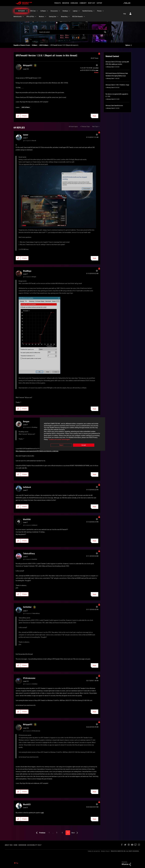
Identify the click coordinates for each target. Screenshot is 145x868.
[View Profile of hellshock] (27, 487)
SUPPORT (99, 3)
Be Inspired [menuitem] (22, 11)
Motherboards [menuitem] (18, 17)
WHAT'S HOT (92, 3)
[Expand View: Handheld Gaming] (94, 11)
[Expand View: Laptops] (79, 11)
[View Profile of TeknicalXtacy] (29, 554)
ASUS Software (44, 45)
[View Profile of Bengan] (26, 421)
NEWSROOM (22, 845)
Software (35, 45)
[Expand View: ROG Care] (37, 11)
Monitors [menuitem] (42, 17)
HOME (15, 845)
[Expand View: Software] (47, 11)
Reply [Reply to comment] (95, 258)
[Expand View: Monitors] (46, 17)
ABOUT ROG (9, 845)
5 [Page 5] (57, 833)
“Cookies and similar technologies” (59, 439)
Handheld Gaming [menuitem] (87, 11)
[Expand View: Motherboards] (23, 17)
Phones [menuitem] (99, 11)
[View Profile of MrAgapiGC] (28, 65)
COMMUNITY (83, 3)
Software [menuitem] (43, 11)
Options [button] (128, 45)
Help (125, 14)
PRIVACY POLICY (105, 851)
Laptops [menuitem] (75, 11)
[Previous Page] (40, 833)
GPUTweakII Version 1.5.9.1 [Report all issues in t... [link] (65, 45)
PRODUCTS (58, 3)
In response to (30, 141)
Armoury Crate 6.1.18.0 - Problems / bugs (117, 85)
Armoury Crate (110, 67)
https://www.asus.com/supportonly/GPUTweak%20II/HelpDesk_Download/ (37, 451)
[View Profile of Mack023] (27, 804)
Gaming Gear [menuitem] (53, 17)
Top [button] (17, 863)
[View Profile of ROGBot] (96, 73)
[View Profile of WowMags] (27, 271)
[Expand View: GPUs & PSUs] (36, 17)
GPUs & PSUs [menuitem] (30, 17)
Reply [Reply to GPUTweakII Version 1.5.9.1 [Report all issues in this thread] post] (95, 116)
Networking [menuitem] (64, 17)
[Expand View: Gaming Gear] (58, 17)
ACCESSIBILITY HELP (34, 845)
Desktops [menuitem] (65, 11)
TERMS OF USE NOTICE (94, 851)
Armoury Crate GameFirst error (114, 106)
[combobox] (72, 32)
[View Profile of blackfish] (27, 519)
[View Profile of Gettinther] (27, 607)
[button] (18, 116)
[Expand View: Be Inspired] (27, 11)
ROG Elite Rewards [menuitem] (78, 17)
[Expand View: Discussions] (59, 11)
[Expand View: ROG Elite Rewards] (84, 17)
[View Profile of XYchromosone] (29, 678)
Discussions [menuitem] (54, 11)
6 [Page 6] (62, 833)
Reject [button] (61, 445)
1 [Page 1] (49, 833)
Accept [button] (84, 445)
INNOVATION (66, 3)
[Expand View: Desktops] (70, 11)
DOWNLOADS (74, 3)
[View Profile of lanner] (26, 135)
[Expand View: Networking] (69, 17)
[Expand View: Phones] (103, 11)
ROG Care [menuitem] (33, 11)
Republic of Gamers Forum (22, 45)
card (42, 813)
